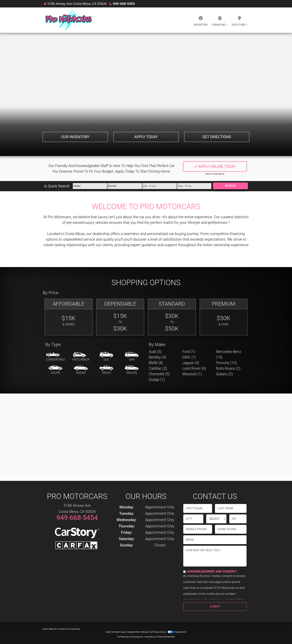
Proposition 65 (180, 632)
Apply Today (146, 137)
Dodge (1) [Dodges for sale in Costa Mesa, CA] (157, 380)
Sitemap (144, 632)
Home (45, 629)
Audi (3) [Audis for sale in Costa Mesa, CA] (155, 352)
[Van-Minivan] (132, 357)
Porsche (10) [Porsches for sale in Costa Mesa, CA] (226, 363)
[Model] (125, 186)
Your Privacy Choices (161, 632)
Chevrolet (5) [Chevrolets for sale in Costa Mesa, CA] (159, 374)
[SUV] (106, 357)
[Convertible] (55, 357)
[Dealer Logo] (68, 20)
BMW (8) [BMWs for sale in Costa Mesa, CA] (156, 363)
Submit (215, 606)
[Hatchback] (81, 357)
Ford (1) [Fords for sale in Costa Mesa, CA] (189, 352)
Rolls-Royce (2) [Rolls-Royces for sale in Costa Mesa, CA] (228, 368)
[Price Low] (160, 186)
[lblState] (216, 519)
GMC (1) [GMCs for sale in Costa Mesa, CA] (189, 357)
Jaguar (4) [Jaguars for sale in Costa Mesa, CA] (191, 363)
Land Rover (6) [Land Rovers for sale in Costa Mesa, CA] (194, 368)
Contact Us (63, 629)
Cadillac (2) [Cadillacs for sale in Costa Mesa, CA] (158, 368)
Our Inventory (75, 137)
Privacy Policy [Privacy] (74, 629)
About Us (53, 629)
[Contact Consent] (184, 572)
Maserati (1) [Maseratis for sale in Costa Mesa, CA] (192, 374)
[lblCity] (193, 519)
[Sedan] (81, 370)
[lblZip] (238, 519)
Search (230, 186)
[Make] (90, 186)
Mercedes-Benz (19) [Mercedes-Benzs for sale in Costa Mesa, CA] (229, 354)
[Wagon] (132, 370)
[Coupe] (55, 370)
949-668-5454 (124, 4)
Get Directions (217, 137)
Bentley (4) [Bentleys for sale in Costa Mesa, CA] (157, 357)
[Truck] (106, 370)
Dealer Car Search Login (116, 632)
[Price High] (194, 186)
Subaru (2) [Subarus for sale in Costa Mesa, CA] (224, 374)
